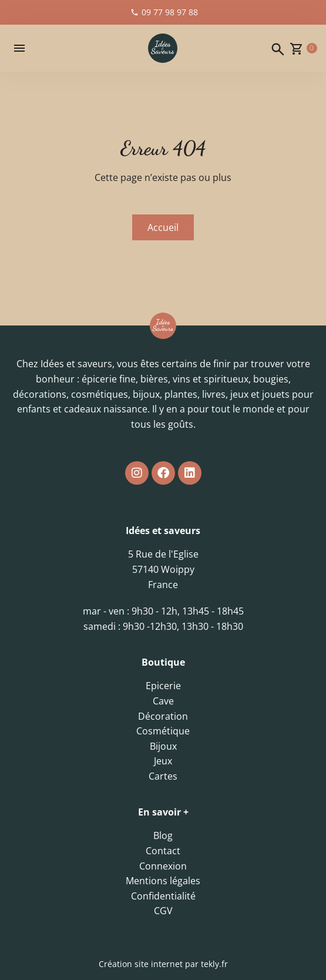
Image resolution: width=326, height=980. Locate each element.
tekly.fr (214, 964)
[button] (19, 48)
